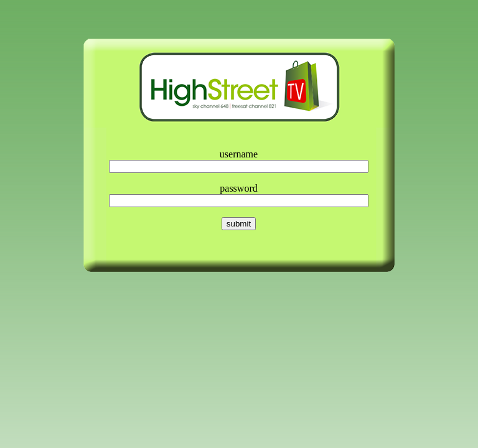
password (238, 188)
